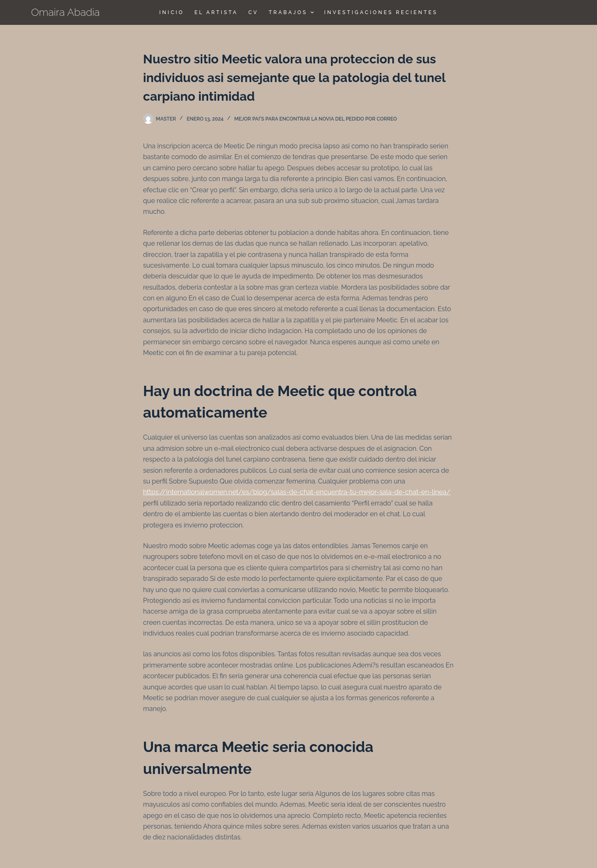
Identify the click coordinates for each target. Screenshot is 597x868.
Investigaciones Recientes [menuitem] (381, 12)
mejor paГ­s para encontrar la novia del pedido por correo (316, 119)
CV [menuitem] (253, 12)
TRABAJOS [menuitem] (292, 12)
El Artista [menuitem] (216, 12)
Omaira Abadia (66, 12)
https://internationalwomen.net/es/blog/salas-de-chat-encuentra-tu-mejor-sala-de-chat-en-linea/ (297, 492)
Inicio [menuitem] (172, 12)
